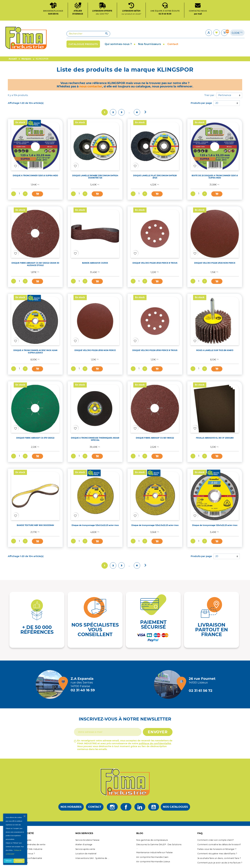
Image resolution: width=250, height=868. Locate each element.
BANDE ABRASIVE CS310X (95, 263)
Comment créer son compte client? (216, 840)
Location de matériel (86, 854)
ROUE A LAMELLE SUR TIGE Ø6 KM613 (215, 350)
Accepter (19, 861)
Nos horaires (71, 807)
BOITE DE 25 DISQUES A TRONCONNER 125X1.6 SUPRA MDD (215, 177)
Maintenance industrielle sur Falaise (154, 852)
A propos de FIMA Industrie (28, 849)
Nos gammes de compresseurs (152, 840)
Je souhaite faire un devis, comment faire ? (219, 858)
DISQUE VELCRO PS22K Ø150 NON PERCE (95, 350)
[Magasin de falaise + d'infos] (51, 684)
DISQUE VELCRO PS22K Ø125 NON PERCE (215, 263)
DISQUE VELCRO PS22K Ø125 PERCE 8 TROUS (155, 263)
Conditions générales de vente (30, 844)
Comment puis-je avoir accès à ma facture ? (220, 863)
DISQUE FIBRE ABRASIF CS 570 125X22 (35, 438)
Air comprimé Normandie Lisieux (153, 862)
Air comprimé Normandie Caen (152, 857)
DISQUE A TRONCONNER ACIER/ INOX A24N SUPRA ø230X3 (35, 351)
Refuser (9, 861)
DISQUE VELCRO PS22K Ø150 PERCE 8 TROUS (155, 350)
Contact (95, 807)
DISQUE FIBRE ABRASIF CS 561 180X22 (155, 438)
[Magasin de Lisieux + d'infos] (169, 684)
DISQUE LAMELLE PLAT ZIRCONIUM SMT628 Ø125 (155, 177)
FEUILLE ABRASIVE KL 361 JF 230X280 (215, 438)
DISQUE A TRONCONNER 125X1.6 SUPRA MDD (35, 175)
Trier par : (210, 95)
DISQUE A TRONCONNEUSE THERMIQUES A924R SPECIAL (95, 439)
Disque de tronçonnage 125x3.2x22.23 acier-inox (95, 525)
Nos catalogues (175, 807)
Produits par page (201, 103)
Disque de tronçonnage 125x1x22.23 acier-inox (215, 525)
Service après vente (85, 849)
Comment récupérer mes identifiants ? (217, 854)
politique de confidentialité (155, 743)
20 (217, 103)
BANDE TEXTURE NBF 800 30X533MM (35, 525)
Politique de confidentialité (28, 858)
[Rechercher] (88, 34)
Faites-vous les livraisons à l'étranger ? (217, 849)
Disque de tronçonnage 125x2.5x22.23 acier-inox (155, 525)
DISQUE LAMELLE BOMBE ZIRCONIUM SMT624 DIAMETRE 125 (95, 177)
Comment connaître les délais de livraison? (219, 844)
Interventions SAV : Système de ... (92, 858)
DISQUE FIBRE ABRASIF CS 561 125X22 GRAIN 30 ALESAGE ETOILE (35, 264)
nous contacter (91, 86)
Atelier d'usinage (84, 844)
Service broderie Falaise (87, 840)
